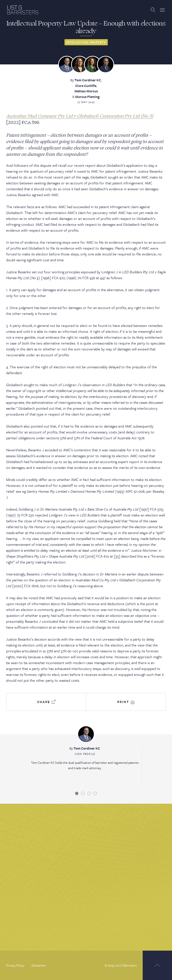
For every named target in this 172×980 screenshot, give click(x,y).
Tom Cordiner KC (88, 80)
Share (46, 702)
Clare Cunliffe (86, 86)
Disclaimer (39, 965)
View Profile (85, 754)
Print (126, 702)
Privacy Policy (15, 965)
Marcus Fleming (87, 97)
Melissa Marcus (86, 91)
